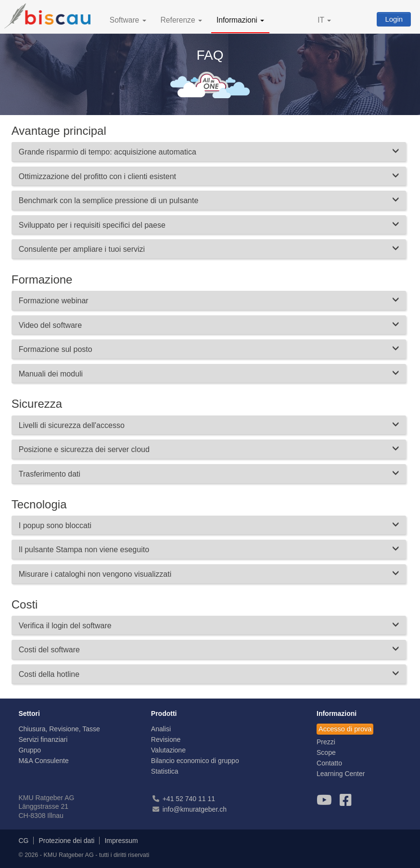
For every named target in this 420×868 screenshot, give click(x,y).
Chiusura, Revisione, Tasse (59, 729)
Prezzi (326, 742)
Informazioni (240, 20)
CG (23, 841)
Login (394, 19)
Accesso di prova (345, 729)
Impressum (121, 841)
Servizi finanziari (43, 739)
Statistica (165, 771)
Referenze (181, 20)
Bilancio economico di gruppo (195, 761)
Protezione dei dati (66, 841)
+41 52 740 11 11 (189, 799)
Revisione (166, 739)
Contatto (329, 763)
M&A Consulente (43, 761)
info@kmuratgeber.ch (195, 809)
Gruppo (30, 750)
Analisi (161, 729)
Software (128, 20)
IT (324, 20)
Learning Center (341, 774)
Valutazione (168, 750)
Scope (326, 752)
